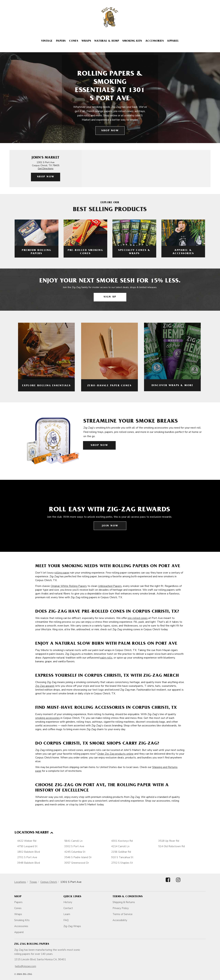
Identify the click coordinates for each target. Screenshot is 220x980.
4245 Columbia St (75, 852)
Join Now (110, 526)
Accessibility (120, 920)
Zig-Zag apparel (45, 686)
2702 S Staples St (122, 863)
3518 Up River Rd (169, 841)
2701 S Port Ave (27, 857)
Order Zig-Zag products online (115, 754)
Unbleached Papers (110, 586)
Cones (74, 41)
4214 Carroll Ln (120, 846)
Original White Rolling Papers (69, 586)
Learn (67, 914)
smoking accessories (48, 718)
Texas (33, 882)
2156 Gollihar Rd (121, 852)
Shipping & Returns (124, 902)
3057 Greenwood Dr (77, 863)
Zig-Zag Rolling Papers (32, 944)
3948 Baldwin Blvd (29, 863)
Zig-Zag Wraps (72, 926)
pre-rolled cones (138, 618)
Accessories (155, 41)
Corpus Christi (49, 882)
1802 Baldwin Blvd (29, 852)
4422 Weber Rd (27, 841)
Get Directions (46, 169)
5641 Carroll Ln (73, 841)
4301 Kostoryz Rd (122, 841)
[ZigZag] (110, 17)
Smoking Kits (132, 41)
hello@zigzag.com (26, 966)
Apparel (173, 41)
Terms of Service (123, 914)
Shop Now (110, 131)
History (68, 902)
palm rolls (106, 658)
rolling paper (62, 573)
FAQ (66, 920)
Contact (68, 908)
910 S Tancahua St (122, 857)
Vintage (47, 41)
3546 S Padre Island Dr (78, 857)
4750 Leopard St (27, 846)
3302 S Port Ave (74, 846)
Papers (61, 41)
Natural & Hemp (107, 41)
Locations (20, 882)
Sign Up (110, 297)
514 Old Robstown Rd (172, 846)
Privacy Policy (121, 908)
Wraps (86, 41)
